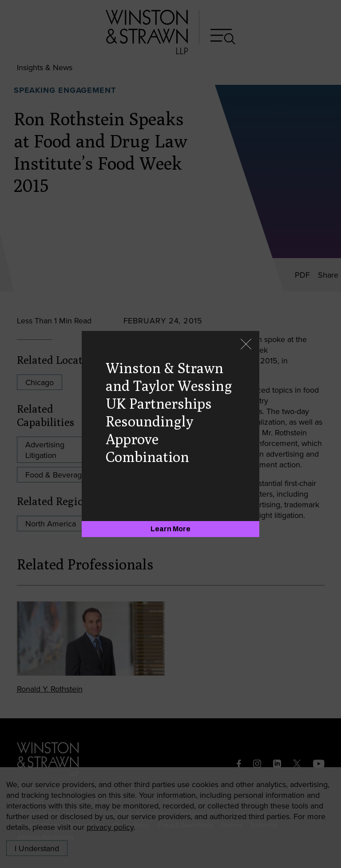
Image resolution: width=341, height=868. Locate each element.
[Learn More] (170, 529)
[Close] (246, 345)
